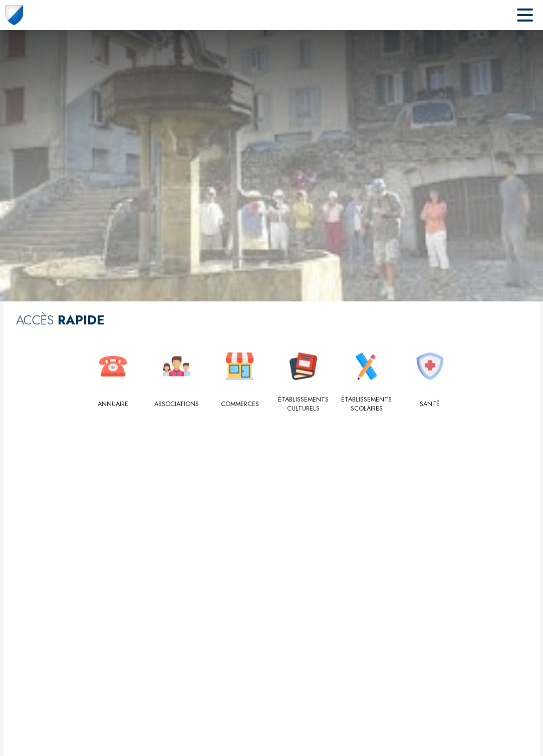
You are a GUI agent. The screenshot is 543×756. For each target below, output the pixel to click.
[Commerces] (240, 404)
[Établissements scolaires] (367, 404)
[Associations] (177, 404)
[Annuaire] (113, 404)
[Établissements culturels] (303, 404)
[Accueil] (14, 15)
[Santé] (430, 404)
